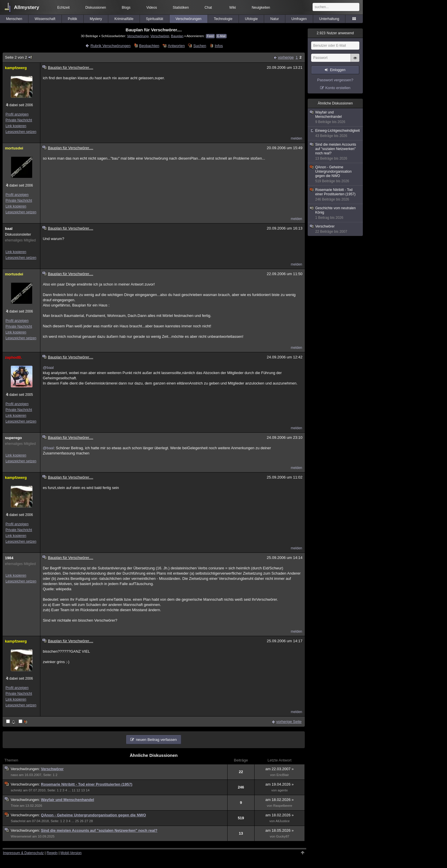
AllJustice (283, 821)
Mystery (96, 19)
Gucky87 (283, 836)
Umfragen (299, 19)
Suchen (200, 46)
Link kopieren (16, 126)
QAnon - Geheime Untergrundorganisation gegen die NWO (93, 815)
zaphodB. (13, 357)
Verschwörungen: (26, 769)
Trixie (15, 806)
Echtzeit (63, 8)
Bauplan (177, 36)
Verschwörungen (189, 19)
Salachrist (18, 821)
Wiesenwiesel (21, 836)
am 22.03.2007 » (280, 769)
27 (86, 821)
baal (9, 229)
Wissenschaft (45, 19)
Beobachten (149, 46)
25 (77, 821)
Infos (219, 46)
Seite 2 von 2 (19, 57)
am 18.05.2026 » (280, 830)
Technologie (223, 19)
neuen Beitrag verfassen (156, 740)
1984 (9, 558)
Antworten (176, 46)
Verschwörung (138, 36)
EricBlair (283, 775)
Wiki (233, 8)
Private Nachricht (19, 120)
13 (83, 790)
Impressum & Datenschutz (23, 853)
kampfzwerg (16, 68)
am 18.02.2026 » (280, 800)
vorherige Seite (289, 722)
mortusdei (14, 148)
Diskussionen (96, 8)
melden (297, 138)
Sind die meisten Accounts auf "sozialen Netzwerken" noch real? (99, 830)
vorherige (286, 57)
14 (88, 790)
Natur (274, 19)
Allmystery (27, 7)
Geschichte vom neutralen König (336, 213)
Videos (152, 8)
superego (13, 438)
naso (14, 775)
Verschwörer (160, 36)
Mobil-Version (71, 853)
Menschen (14, 19)
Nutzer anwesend (335, 33)
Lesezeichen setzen (21, 132)
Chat (208, 8)
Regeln (52, 853)
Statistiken (181, 8)
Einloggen (338, 70)
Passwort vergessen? (335, 80)
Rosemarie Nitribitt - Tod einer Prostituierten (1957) (87, 784)
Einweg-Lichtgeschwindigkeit (336, 133)
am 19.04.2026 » (280, 784)
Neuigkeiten (261, 8)
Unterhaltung (329, 19)
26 (82, 821)
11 (74, 790)
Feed (210, 36)
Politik (73, 19)
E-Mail (221, 36)
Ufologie (251, 19)
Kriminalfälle (124, 19)
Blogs (126, 8)
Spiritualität (155, 19)
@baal (48, 368)
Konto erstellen (338, 88)
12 (78, 790)
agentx (283, 790)
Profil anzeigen (17, 114)
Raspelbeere (283, 806)
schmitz (16, 790)
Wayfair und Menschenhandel (67, 800)
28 (91, 821)
